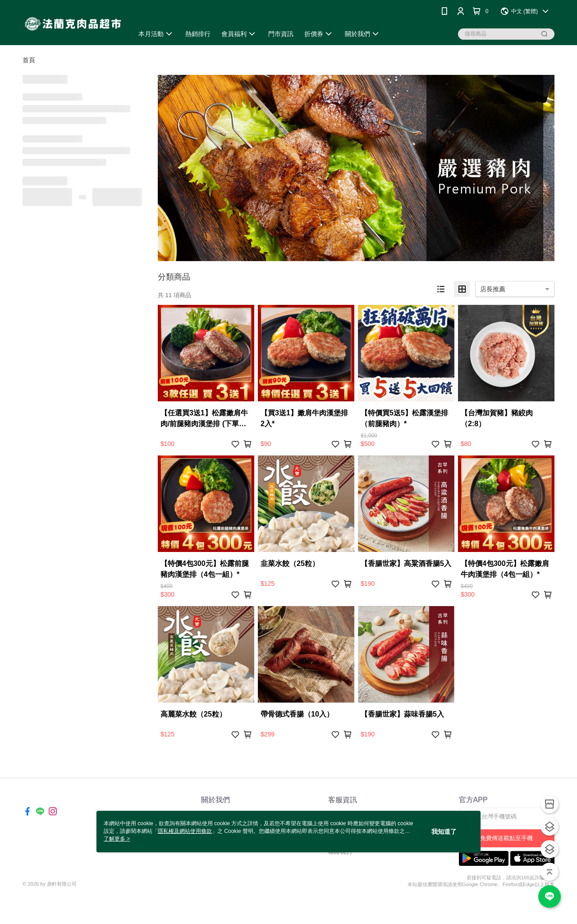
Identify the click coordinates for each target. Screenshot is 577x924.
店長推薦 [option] (493, 289)
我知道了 (444, 832)
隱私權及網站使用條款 (185, 831)
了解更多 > (117, 839)
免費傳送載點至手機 (506, 838)
